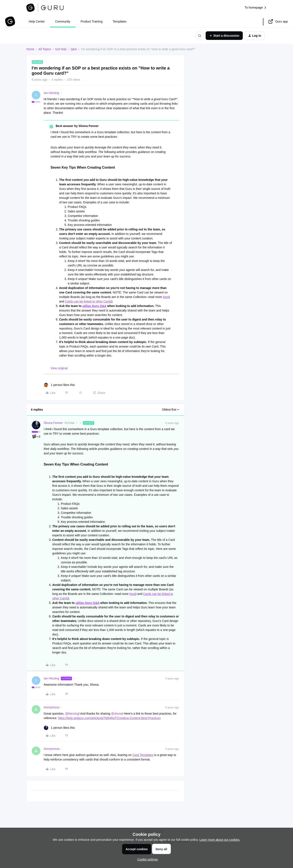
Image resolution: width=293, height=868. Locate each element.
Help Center (37, 21)
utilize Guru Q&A (94, 306)
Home (30, 49)
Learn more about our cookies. (220, 840)
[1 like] (59, 385)
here (166, 297)
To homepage (256, 8)
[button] (224, 36)
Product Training (92, 21)
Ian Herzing (52, 93)
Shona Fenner (53, 423)
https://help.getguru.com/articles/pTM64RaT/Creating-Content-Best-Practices (109, 718)
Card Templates (143, 755)
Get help (61, 49)
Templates (120, 21)
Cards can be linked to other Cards (88, 301)
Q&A (74, 49)
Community (63, 21)
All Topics (45, 49)
